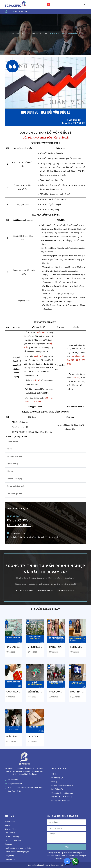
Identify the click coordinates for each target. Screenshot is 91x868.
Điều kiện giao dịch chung (61, 797)
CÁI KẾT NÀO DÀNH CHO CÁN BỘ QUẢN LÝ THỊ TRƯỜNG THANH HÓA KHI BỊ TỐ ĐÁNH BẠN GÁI (56, 647)
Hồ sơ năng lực (57, 778)
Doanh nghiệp (13, 441)
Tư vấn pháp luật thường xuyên (17, 852)
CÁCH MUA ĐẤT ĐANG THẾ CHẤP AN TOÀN (14, 692)
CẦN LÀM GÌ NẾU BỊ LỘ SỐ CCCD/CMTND (14, 647)
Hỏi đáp (54, 782)
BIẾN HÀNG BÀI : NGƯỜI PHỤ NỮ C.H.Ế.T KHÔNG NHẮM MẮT (35, 692)
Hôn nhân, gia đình (15, 494)
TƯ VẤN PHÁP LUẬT (34, 33)
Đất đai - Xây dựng (14, 479)
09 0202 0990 (19, 520)
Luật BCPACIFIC (57, 789)
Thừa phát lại (10, 859)
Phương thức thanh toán (61, 801)
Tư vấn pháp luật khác (16, 486)
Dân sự (10, 471)
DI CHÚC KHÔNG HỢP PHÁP (35, 736)
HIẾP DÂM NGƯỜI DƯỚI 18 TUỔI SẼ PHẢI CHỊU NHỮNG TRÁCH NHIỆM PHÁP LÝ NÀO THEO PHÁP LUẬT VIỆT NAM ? (14, 736)
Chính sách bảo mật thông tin (63, 793)
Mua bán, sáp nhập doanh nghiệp (18, 848)
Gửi (67, 847)
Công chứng (9, 855)
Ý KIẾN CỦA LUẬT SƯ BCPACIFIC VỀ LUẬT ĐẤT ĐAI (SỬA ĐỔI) (35, 647)
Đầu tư (9, 449)
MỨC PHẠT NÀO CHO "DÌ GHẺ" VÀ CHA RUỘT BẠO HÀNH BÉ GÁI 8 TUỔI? (77, 692)
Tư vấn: (12, 11)
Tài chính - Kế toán (15, 456)
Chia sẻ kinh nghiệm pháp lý (62, 785)
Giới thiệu (55, 774)
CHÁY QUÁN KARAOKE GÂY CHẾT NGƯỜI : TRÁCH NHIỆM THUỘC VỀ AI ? (56, 692)
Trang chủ (15, 33)
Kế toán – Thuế (10, 829)
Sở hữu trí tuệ (12, 464)
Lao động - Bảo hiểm (13, 840)
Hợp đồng (8, 844)
